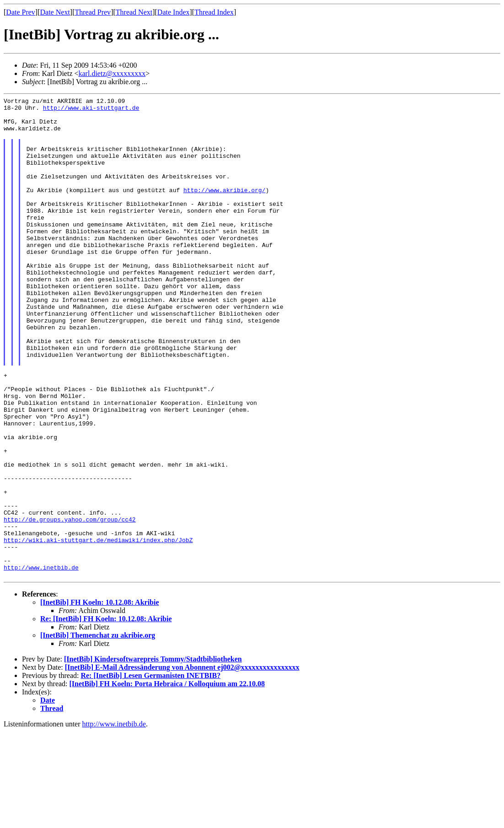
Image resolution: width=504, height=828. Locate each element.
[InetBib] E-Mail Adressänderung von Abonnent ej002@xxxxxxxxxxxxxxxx (182, 763)
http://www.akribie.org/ (224, 209)
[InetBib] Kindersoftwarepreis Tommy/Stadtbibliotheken (153, 755)
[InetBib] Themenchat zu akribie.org (98, 731)
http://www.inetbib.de (41, 662)
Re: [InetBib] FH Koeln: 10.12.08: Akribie (106, 715)
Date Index (174, 12)
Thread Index (214, 12)
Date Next (55, 12)
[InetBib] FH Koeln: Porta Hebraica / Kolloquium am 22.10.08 (167, 780)
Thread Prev (93, 12)
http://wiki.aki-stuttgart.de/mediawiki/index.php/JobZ (98, 629)
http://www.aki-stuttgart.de (91, 110)
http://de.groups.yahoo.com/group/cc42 (70, 604)
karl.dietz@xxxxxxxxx (112, 73)
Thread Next (134, 12)
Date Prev (21, 12)
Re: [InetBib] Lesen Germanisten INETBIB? (150, 772)
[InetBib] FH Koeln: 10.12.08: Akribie (100, 698)
